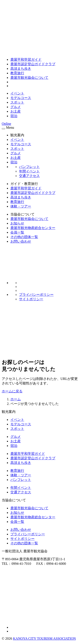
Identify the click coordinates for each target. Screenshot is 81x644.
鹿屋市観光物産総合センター (33, 228)
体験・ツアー (21, 206)
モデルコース (21, 98)
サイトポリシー (31, 299)
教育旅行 (17, 73)
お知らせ (17, 223)
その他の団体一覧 (24, 237)
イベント (17, 93)
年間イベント (29, 171)
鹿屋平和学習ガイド (26, 60)
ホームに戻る (12, 391)
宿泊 (14, 116)
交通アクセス (29, 176)
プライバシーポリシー (36, 295)
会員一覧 (17, 232)
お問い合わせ (21, 241)
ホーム (16, 399)
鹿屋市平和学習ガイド (28, 454)
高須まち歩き (21, 69)
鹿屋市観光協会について (29, 78)
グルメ (16, 107)
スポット (17, 102)
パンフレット (29, 167)
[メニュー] (3, 129)
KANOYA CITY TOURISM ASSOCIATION (44, 639)
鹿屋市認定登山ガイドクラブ (33, 64)
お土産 (16, 111)
